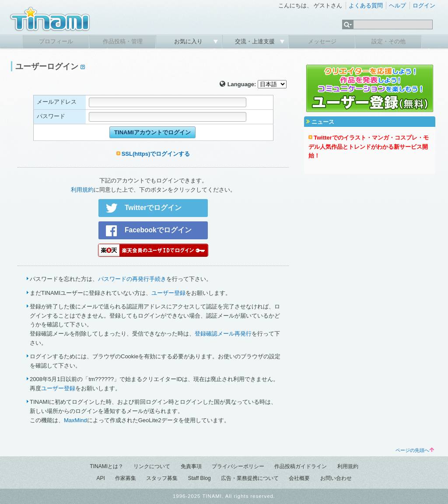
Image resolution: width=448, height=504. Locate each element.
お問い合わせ (336, 478)
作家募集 (126, 478)
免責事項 (191, 466)
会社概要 (299, 478)
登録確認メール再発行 (223, 334)
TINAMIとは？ (107, 466)
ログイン (424, 5)
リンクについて (152, 466)
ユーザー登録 (168, 293)
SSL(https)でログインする (156, 154)
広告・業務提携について (250, 478)
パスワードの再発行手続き (132, 279)
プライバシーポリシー (238, 466)
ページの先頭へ (415, 450)
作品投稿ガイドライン (301, 466)
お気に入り (189, 41)
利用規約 (82, 190)
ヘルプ (397, 5)
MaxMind (75, 420)
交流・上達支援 (256, 41)
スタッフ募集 (162, 478)
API (100, 478)
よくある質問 (366, 5)
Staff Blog (199, 478)
